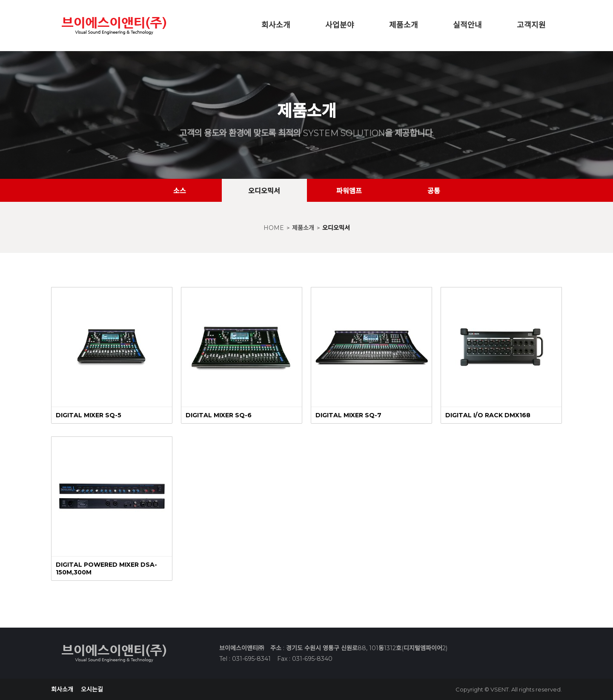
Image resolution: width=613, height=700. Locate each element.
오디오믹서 (336, 228)
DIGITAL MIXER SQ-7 (348, 415)
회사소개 (276, 25)
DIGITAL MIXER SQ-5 (89, 415)
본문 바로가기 (0, 0)
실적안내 (467, 25)
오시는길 (92, 689)
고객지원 (531, 25)
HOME (274, 228)
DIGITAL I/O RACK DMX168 (488, 415)
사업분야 (340, 25)
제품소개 (404, 25)
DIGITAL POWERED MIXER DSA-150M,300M (106, 568)
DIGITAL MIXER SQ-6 (219, 415)
